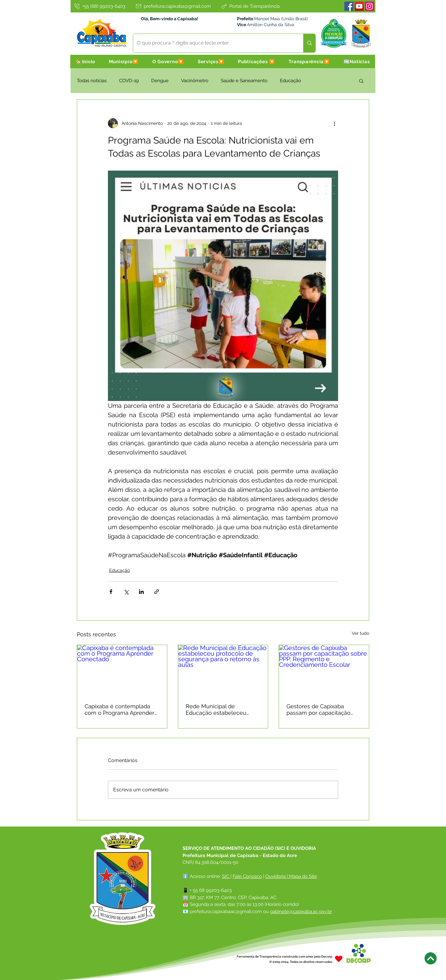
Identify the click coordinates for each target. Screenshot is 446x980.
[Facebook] (349, 6)
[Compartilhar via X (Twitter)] (126, 592)
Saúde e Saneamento (244, 81)
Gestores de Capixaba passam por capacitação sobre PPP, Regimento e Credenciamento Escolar (319, 709)
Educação (290, 81)
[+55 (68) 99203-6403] (99, 6)
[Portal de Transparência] (250, 6)
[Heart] (339, 959)
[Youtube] (359, 6)
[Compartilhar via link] (157, 592)
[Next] (431, 958)
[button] (124, 61)
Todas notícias (92, 81)
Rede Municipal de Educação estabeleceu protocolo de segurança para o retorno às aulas (217, 709)
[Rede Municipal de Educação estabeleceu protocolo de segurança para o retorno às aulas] (223, 670)
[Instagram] (369, 6)
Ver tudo (360, 633)
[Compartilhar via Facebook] (111, 592)
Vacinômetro (195, 81)
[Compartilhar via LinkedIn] (141, 592)
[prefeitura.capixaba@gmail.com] (173, 6)
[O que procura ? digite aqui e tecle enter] (214, 43)
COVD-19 (129, 81)
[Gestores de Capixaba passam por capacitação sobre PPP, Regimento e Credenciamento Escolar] (324, 670)
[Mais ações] (334, 123)
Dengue (160, 81)
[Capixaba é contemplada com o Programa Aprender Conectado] (122, 670)
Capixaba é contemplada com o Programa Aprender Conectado (119, 709)
